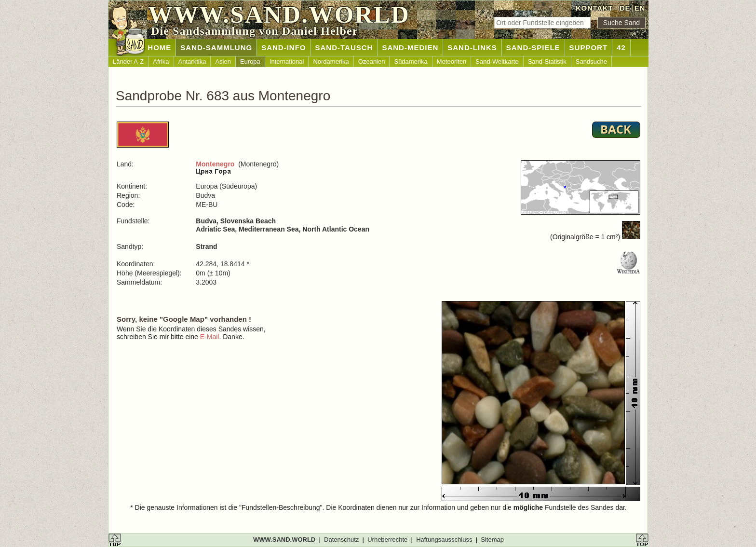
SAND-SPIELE (533, 48)
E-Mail (210, 337)
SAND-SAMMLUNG (216, 48)
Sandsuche (591, 62)
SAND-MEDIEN (410, 48)
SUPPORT (589, 48)
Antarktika (192, 62)
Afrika (161, 62)
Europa (250, 62)
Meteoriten (452, 62)
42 (621, 48)
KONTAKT (594, 8)
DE (625, 8)
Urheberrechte (387, 540)
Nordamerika (331, 62)
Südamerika (411, 62)
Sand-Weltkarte (497, 62)
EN (640, 8)
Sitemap (492, 540)
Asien (223, 62)
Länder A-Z (128, 62)
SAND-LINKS (472, 48)
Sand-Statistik (547, 62)
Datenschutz (341, 540)
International (287, 62)
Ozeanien (372, 62)
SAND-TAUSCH (344, 48)
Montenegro (215, 164)
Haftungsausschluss (444, 540)
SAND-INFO (283, 48)
